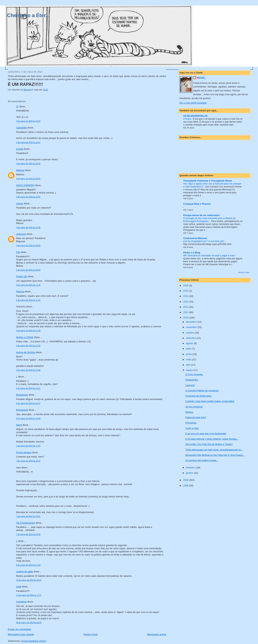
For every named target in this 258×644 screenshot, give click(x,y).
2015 (186, 291)
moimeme (21, 602)
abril (189, 365)
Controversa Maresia (195, 238)
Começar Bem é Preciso (197, 204)
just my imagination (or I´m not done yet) (204, 241)
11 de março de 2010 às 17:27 (29, 595)
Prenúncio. (191, 423)
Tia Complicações (26, 523)
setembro (191, 338)
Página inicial (91, 634)
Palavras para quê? (196, 417)
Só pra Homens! (194, 407)
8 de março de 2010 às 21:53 (28, 565)
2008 (186, 486)
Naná (19, 425)
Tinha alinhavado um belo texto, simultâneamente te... (214, 450)
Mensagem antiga (157, 634)
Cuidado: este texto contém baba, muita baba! (210, 401)
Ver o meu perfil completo (193, 103)
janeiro (190, 473)
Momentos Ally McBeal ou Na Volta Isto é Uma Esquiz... (215, 455)
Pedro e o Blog (192, 253)
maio (189, 359)
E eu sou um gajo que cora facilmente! (206, 434)
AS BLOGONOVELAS (195, 116)
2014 (186, 296)
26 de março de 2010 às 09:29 (29, 623)
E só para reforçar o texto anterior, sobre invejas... (212, 439)
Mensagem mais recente (21, 634)
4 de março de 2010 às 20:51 (28, 179)
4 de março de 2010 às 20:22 (28, 164)
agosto (190, 343)
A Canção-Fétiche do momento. (202, 391)
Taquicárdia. (192, 380)
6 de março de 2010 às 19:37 (28, 403)
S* (17, 106)
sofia (19, 587)
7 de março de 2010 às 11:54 (28, 446)
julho (189, 349)
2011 (186, 312)
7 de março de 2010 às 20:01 (28, 516)
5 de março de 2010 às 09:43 (28, 270)
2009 (186, 480)
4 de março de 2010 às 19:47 (28, 142)
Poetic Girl (22, 276)
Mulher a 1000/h (25, 337)
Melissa (20, 170)
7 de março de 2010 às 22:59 (28, 534)
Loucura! (190, 385)
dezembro (192, 322)
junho (189, 354)
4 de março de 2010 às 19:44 (28, 121)
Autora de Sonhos (26, 352)
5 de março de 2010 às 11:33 (28, 300)
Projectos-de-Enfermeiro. (199, 396)
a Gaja (20, 149)
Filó (18, 252)
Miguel (201, 78)
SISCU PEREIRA (25, 185)
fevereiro (191, 468)
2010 (186, 318)
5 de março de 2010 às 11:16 (28, 285)
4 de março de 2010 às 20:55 (28, 197)
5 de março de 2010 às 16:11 (28, 388)
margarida (21, 128)
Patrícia (20, 291)
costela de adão (24, 572)
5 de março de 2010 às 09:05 (28, 246)
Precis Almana (24, 452)
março (190, 370)
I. (17, 377)
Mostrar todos (244, 272)
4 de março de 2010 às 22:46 (28, 228)
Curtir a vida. (192, 428)
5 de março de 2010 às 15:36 (28, 370)
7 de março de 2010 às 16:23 (28, 461)
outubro (190, 333)
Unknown (21, 234)
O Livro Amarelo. (194, 374)
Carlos (20, 203)
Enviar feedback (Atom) (34, 641)
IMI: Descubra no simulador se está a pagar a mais (209, 256)
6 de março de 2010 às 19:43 (28, 418)
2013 (186, 302)
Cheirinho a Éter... (28, 15)
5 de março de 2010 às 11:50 (28, 346)
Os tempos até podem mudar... (202, 460)
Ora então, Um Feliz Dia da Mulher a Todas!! (209, 444)
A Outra (187, 119)
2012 (186, 307)
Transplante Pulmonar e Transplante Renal (207, 181)
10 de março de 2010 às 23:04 (29, 580)
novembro (192, 327)
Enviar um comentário (19, 629)
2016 (186, 285)
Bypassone (22, 395)
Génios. (190, 412)
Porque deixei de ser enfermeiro (201, 215)
